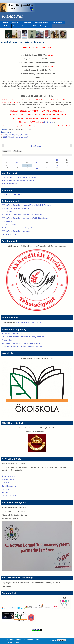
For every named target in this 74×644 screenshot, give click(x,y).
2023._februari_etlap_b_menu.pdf (15, 137)
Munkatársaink (58, 23)
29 (37, 168)
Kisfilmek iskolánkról (9, 184)
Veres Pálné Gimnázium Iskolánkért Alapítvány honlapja (22, 347)
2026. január (37, 146)
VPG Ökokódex (8, 212)
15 (37, 163)
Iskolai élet (15, 23)
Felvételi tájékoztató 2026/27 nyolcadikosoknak (19, 177)
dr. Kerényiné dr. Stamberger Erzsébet (29, 323)
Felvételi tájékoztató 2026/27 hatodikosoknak (18, 180)
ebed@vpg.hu (49, 122)
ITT (12, 586)
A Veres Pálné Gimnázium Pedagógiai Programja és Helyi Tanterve (26, 205)
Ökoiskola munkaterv (10, 234)
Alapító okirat (7, 340)
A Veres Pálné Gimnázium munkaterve (16, 231)
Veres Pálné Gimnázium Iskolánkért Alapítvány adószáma (23, 337)
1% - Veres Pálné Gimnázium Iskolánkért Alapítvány (21, 343)
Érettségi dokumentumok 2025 (13, 194)
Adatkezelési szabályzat (11, 225)
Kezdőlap (5, 23)
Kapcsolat (25, 26)
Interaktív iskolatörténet (10, 496)
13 (17, 163)
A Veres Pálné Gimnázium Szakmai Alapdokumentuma (22, 215)
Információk (27, 23)
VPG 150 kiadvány (9, 483)
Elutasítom (62, 641)
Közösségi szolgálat (42, 23)
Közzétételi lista (8, 221)
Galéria (15, 26)
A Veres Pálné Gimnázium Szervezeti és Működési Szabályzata (25, 218)
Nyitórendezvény (8, 480)
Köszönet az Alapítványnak (12, 334)
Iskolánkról (5, 26)
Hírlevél (5, 493)
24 (57, 165)
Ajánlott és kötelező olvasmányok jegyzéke (18, 228)
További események (9, 486)
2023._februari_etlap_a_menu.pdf (15, 135)
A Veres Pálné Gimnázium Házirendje (16, 208)
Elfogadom (53, 641)
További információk (13, 643)
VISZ (34, 26)
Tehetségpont (45, 26)
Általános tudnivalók (9, 476)
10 (57, 160)
